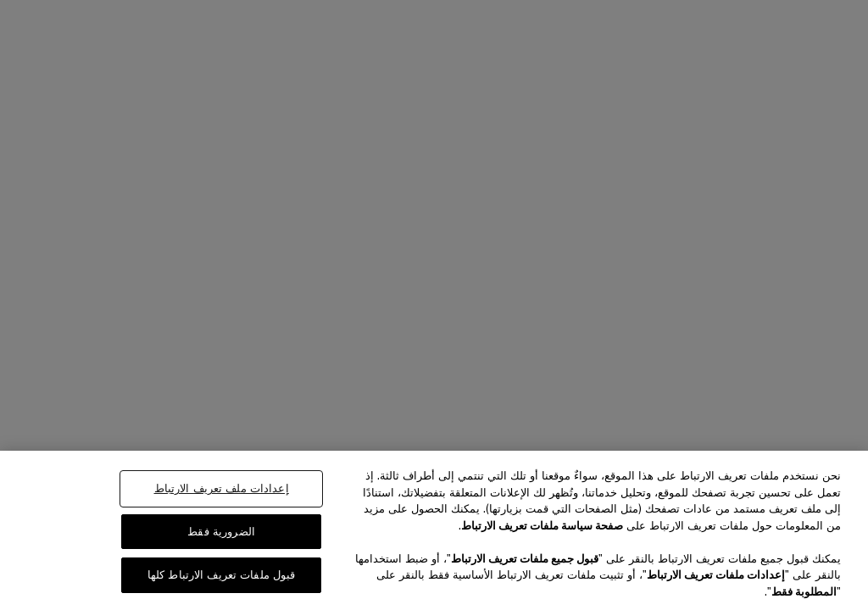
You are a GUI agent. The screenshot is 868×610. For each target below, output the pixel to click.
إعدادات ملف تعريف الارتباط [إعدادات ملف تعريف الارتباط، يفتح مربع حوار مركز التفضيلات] (222, 488)
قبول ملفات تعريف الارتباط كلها (222, 575)
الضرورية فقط (221, 532)
